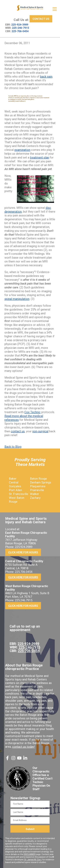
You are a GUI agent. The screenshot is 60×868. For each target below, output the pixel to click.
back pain (46, 77)
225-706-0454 (20, 31)
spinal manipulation (17, 299)
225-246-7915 (20, 28)
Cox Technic (32, 412)
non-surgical (40, 431)
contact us (18, 431)
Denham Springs (41, 482)
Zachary (35, 498)
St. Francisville (18, 494)
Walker (35, 494)
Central (14, 482)
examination (22, 150)
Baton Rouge (38, 479)
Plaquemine (38, 486)
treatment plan (40, 157)
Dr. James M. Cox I (33, 860)
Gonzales (15, 486)
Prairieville (37, 490)
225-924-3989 (20, 25)
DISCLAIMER (30, 854)
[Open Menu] (55, 9)
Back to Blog (13, 447)
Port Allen (15, 490)
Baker (13, 479)
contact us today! (23, 747)
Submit (30, 829)
